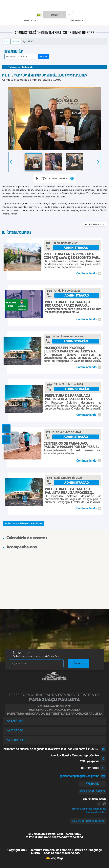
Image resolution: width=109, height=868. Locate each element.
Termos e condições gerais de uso (89, 809)
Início (7, 41)
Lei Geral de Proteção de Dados (88, 821)
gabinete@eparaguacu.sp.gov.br (79, 776)
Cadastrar (78, 663)
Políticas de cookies (96, 812)
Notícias (16, 41)
